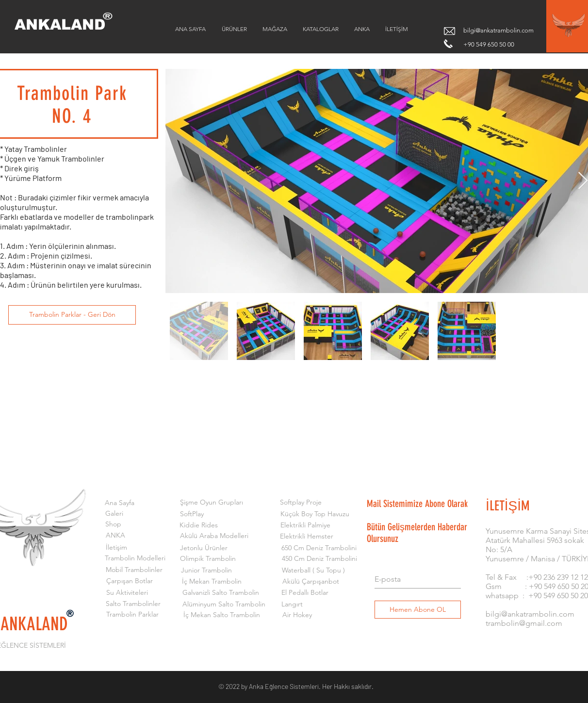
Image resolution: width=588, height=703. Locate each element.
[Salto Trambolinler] (133, 604)
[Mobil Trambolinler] (134, 570)
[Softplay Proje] (301, 503)
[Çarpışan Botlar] (129, 581)
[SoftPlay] (192, 514)
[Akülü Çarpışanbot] (311, 582)
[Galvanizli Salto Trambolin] (220, 593)
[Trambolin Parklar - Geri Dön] (72, 315)
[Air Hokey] (297, 615)
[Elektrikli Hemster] (306, 537)
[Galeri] (114, 514)
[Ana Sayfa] (120, 503)
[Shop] (113, 524)
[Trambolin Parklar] (132, 615)
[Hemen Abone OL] (418, 610)
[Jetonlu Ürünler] (204, 548)
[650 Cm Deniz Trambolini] (319, 548)
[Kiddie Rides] (199, 525)
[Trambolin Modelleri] (135, 558)
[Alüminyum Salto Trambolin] (224, 605)
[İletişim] (116, 548)
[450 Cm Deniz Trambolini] (319, 559)
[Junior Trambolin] (206, 571)
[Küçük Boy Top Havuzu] (315, 514)
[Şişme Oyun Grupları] (212, 503)
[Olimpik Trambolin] (208, 559)
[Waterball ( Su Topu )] (313, 571)
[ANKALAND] (67, 25)
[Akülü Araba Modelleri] (214, 536)
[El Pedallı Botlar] (305, 593)
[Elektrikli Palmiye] (305, 525)
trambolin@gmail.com (524, 623)
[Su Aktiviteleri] (127, 593)
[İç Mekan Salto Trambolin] (221, 615)
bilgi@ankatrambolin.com (498, 30)
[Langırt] (292, 605)
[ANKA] (115, 536)
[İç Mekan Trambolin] (212, 582)
